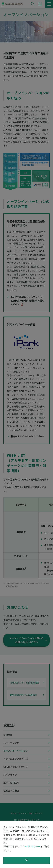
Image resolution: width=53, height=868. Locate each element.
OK (27, 860)
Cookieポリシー (32, 846)
